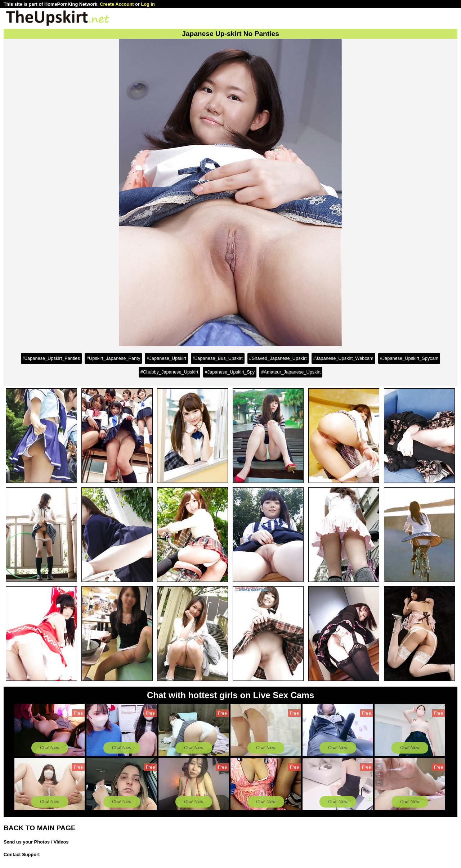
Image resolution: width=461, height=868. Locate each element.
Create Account (117, 4)
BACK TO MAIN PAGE (40, 828)
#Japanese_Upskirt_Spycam (409, 358)
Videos (61, 842)
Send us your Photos (27, 842)
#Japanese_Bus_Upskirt (218, 358)
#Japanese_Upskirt (166, 358)
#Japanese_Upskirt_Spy (230, 372)
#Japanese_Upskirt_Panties (51, 358)
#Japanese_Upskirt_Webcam (343, 358)
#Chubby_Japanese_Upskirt (169, 372)
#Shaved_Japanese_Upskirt (278, 358)
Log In (148, 4)
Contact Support (22, 855)
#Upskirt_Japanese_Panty (113, 358)
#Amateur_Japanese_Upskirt (291, 372)
